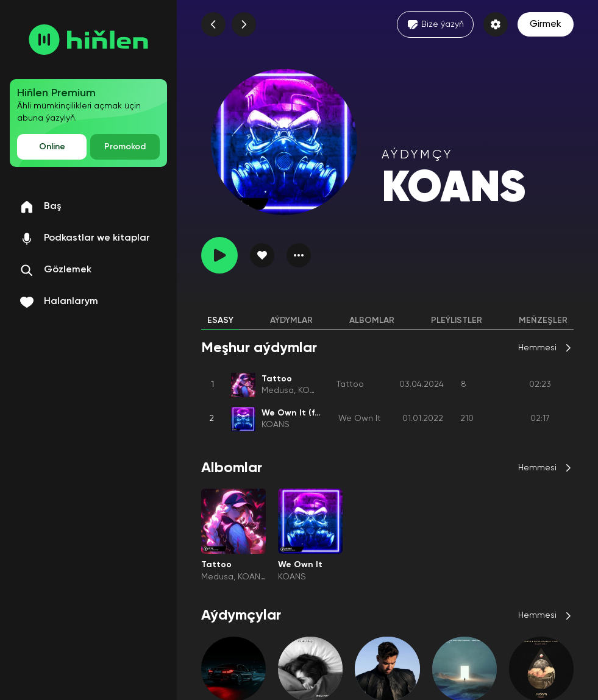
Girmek (546, 24)
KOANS (312, 391)
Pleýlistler (457, 320)
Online (52, 147)
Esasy (220, 320)
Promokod (125, 147)
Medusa (278, 391)
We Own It (360, 419)
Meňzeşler (543, 320)
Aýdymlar (291, 320)
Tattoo (350, 384)
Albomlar (372, 320)
